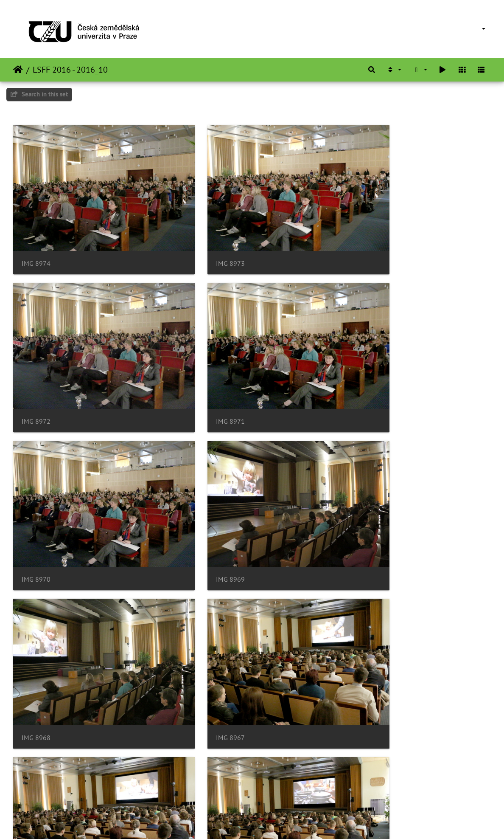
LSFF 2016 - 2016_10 (70, 70)
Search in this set (39, 94)
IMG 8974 (36, 242)
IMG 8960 (363, 788)
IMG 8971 (36, 379)
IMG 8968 (36, 515)
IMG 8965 (36, 652)
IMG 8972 (363, 242)
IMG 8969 (363, 379)
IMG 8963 (363, 652)
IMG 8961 (199, 788)
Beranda (18, 70)
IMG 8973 (199, 242)
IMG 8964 (199, 652)
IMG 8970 (199, 379)
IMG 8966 (363, 515)
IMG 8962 (36, 788)
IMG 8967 (199, 515)
